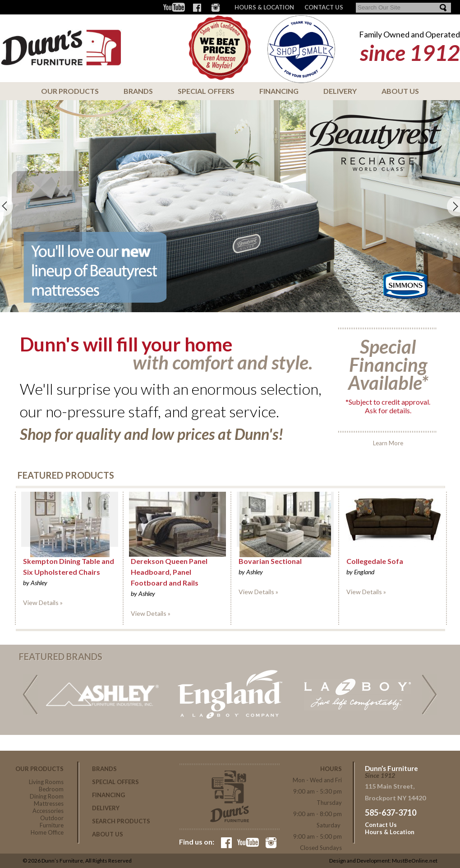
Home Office (47, 832)
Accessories (48, 811)
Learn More (388, 387)
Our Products (70, 91)
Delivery (340, 91)
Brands (138, 91)
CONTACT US (324, 7)
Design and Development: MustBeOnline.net (383, 861)
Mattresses (49, 803)
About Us (400, 91)
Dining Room (47, 796)
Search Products (121, 821)
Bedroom (51, 789)
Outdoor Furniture (52, 822)
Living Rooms (46, 782)
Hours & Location (264, 7)
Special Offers (206, 91)
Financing (279, 91)
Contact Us (381, 825)
